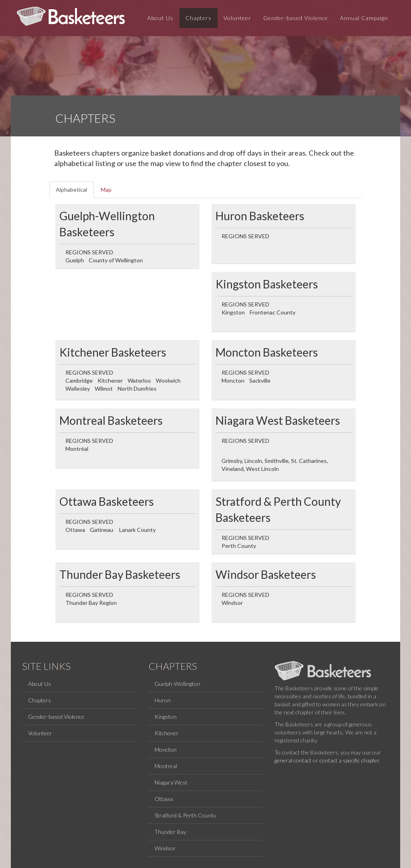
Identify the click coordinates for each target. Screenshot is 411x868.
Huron (163, 700)
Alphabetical (75, 192)
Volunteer (237, 20)
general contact (293, 760)
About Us (160, 20)
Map (106, 190)
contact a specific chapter (349, 760)
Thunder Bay (170, 832)
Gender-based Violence (296, 20)
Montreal (166, 766)
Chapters (198, 20)
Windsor (165, 848)
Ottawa (164, 799)
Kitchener (167, 733)
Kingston (166, 717)
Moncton (166, 749)
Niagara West (171, 782)
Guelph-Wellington (177, 684)
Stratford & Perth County (185, 815)
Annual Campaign (364, 20)
